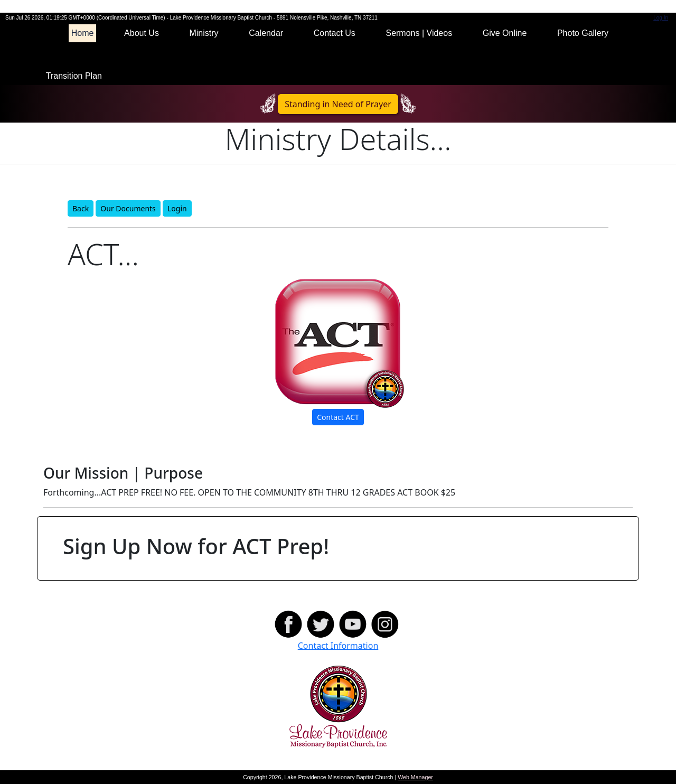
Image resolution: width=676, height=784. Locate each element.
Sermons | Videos (419, 33)
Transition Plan (74, 76)
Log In (661, 18)
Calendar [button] (266, 33)
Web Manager (415, 777)
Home (83, 33)
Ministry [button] (204, 33)
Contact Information (338, 646)
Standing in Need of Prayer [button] (338, 104)
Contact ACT (338, 417)
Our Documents (128, 208)
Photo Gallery (583, 33)
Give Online (505, 33)
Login (177, 208)
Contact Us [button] (335, 33)
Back (81, 208)
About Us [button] (142, 33)
